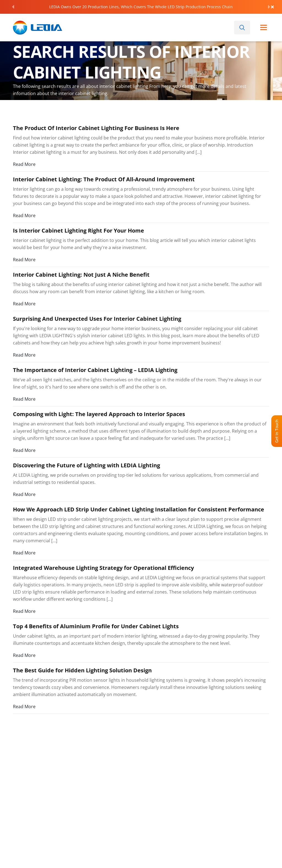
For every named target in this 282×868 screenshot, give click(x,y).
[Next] (269, 7)
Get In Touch (277, 431)
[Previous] (13, 7)
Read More (24, 164)
